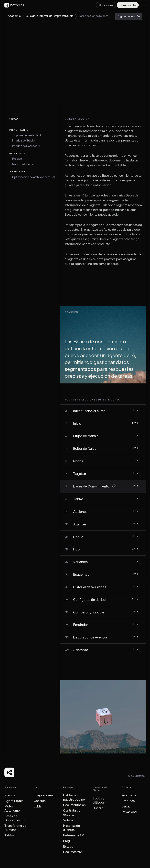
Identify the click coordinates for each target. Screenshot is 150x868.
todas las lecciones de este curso (93, 400)
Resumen (71, 312)
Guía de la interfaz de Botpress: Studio (50, 16)
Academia (14, 16)
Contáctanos (106, 5)
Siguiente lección (129, 16)
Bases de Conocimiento (93, 16)
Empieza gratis (128, 5)
